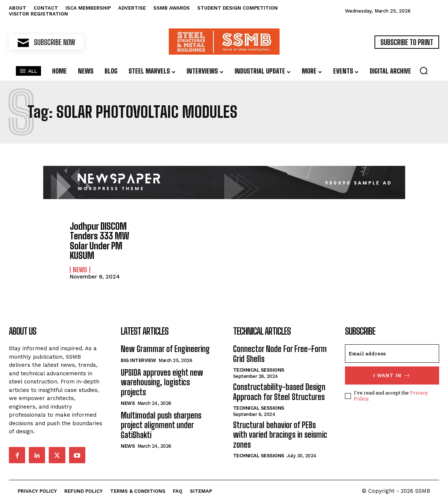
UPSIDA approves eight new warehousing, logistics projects (162, 382)
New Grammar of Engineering (165, 349)
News (80, 269)
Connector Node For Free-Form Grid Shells (280, 354)
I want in (392, 375)
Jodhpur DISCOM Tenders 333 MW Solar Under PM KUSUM (100, 241)
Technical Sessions (259, 370)
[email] (392, 354)
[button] (424, 71)
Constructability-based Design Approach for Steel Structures (279, 391)
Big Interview (138, 360)
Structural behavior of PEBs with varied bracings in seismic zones (280, 434)
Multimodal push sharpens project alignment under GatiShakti (161, 425)
